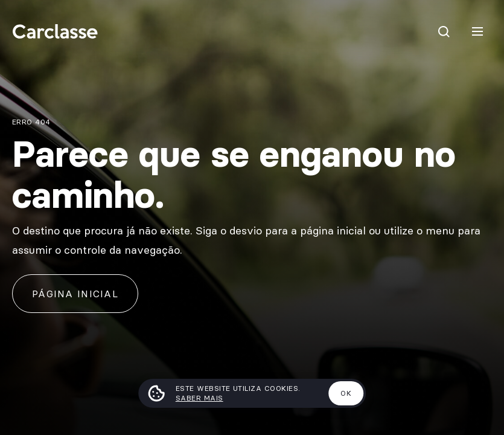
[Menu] (477, 31)
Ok (346, 393)
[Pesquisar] (444, 31)
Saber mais (199, 398)
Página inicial (75, 294)
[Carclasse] (55, 31)
